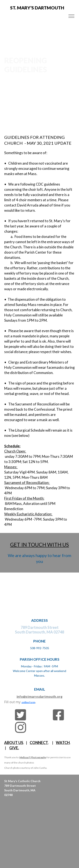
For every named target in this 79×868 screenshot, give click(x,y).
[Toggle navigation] (71, 16)
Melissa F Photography (33, 757)
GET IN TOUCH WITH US (39, 545)
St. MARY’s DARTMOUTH (37, 8)
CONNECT (39, 743)
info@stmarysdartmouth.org (39, 696)
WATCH (63, 743)
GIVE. (14, 748)
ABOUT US (14, 743)
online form (28, 702)
